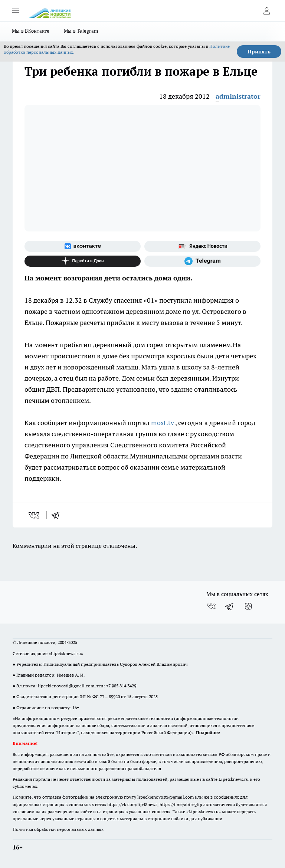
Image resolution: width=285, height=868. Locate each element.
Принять (259, 52)
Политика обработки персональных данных (58, 829)
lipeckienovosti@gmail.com (66, 686)
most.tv (163, 423)
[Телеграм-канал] (202, 261)
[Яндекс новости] (202, 246)
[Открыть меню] (16, 11)
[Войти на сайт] (266, 11)
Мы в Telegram (81, 31)
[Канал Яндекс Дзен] (83, 261)
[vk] (35, 515)
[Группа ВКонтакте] (83, 246)
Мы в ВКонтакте (31, 31)
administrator (238, 96)
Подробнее (208, 732)
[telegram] (58, 515)
